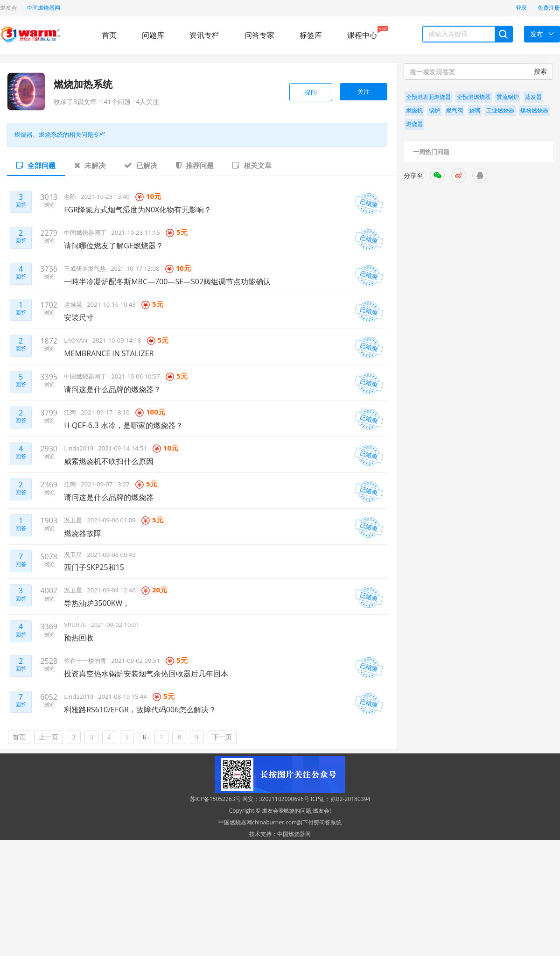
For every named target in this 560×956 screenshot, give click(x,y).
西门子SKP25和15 (94, 567)
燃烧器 (414, 124)
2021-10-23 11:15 (135, 232)
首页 (109, 35)
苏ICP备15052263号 (215, 799)
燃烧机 (414, 110)
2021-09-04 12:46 (111, 590)
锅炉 (434, 110)
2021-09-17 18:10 (105, 412)
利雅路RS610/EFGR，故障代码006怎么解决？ (140, 710)
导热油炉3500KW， (97, 603)
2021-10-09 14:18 (117, 340)
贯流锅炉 (508, 97)
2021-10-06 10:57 (135, 376)
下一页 (222, 737)
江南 (71, 412)
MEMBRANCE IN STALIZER (109, 353)
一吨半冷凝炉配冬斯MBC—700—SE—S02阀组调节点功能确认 (167, 281)
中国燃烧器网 (43, 8)
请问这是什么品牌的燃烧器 (109, 497)
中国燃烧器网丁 (86, 232)
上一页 (49, 737)
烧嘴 (475, 110)
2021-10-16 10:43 (111, 304)
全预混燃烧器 (474, 97)
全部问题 (36, 165)
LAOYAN (77, 340)
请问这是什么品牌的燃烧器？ (112, 389)
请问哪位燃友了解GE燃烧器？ (114, 246)
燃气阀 (455, 110)
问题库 (153, 35)
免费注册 (549, 8)
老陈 (71, 197)
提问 (311, 92)
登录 (521, 8)
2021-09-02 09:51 (135, 661)
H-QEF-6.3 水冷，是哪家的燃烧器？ (123, 425)
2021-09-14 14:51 (122, 448)
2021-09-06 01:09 (111, 520)
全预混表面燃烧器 (428, 97)
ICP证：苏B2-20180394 (341, 799)
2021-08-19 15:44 (122, 696)
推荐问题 (195, 165)
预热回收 (79, 638)
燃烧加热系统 (83, 84)
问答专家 (259, 35)
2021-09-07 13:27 (105, 484)
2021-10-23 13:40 (105, 197)
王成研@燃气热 (86, 268)
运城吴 (74, 304)
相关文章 (252, 165)
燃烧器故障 (83, 533)
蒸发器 (533, 97)
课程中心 (362, 33)
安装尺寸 (79, 317)
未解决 (90, 165)
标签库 (311, 35)
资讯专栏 (204, 35)
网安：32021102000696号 (276, 799)
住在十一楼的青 (86, 661)
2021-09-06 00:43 (111, 555)
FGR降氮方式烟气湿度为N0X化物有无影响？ (138, 210)
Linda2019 (79, 448)
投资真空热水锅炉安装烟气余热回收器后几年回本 (146, 674)
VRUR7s (76, 625)
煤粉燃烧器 (534, 110)
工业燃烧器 (500, 110)
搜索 (540, 71)
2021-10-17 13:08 (135, 268)
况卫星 (74, 520)
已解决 (141, 165)
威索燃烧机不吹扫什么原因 (109, 461)
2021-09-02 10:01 (115, 625)
